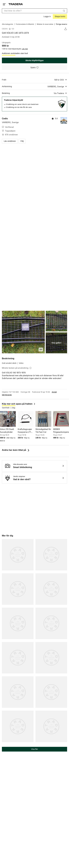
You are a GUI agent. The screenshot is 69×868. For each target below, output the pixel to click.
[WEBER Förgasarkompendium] (61, 419)
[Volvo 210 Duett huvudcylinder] (8, 419)
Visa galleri (56, 343)
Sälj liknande (7, 395)
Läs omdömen (10, 141)
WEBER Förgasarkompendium (61, 431)
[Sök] (64, 11)
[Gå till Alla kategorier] (8, 24)
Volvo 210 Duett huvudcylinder (7, 431)
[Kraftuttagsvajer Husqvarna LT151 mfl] (26, 419)
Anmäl (54, 392)
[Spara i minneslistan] (34, 68)
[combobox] (34, 11)
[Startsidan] (16, 4)
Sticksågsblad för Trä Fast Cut (43, 431)
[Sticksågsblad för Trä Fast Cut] (43, 419)
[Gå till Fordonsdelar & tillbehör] (25, 24)
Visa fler (34, 749)
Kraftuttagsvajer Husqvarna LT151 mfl (25, 431)
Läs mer (25, 49)
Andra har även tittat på (16, 450)
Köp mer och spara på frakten (19, 404)
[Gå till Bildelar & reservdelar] (45, 24)
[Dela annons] (66, 29)
